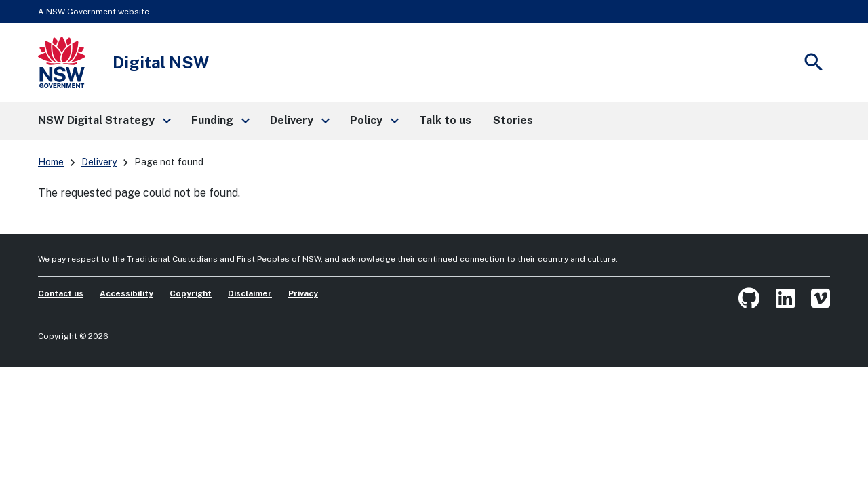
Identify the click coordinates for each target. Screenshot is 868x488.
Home (51, 162)
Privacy (303, 293)
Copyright (191, 293)
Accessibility (126, 293)
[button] (104, 121)
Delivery (99, 162)
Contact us (61, 293)
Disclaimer (250, 293)
